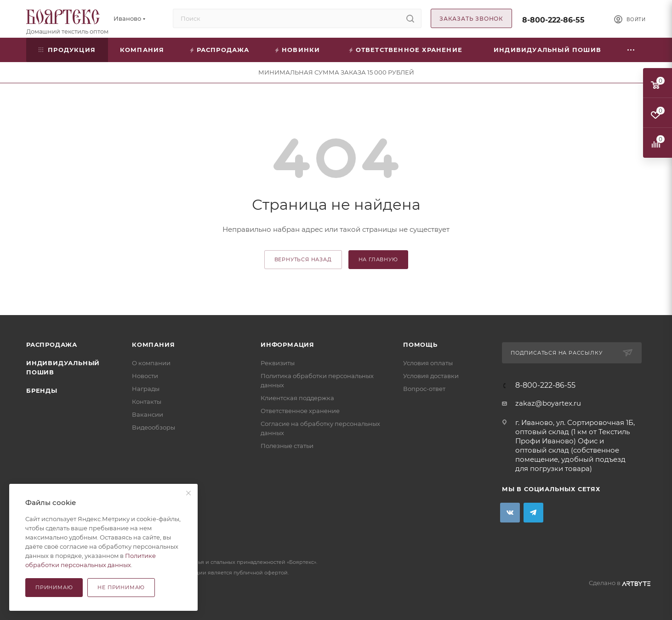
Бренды (42, 390)
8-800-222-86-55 (553, 20)
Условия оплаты (428, 363)
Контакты (147, 402)
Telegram (533, 513)
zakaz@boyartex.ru (548, 403)
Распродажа (52, 344)
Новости (145, 376)
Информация (288, 344)
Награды (146, 389)
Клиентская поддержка (297, 398)
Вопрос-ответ (424, 389)
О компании (151, 363)
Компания (153, 344)
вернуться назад (303, 259)
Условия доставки (431, 376)
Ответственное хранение (300, 411)
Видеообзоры (154, 427)
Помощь (420, 344)
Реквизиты (278, 363)
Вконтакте (510, 513)
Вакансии (148, 414)
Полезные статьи (287, 446)
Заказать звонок (471, 19)
